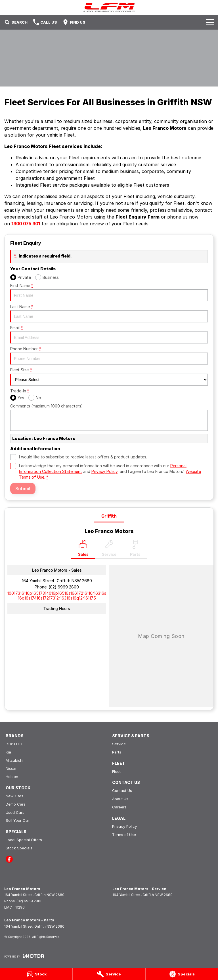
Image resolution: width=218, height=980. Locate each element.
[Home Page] (109, 8)
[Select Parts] (135, 549)
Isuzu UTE (14, 744)
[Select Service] (109, 549)
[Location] (83, 549)
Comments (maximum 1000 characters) (109, 417)
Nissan (12, 768)
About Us (120, 799)
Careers (119, 807)
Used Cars (15, 812)
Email (109, 334)
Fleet (116, 771)
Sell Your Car (17, 820)
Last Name (109, 313)
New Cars (14, 796)
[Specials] (182, 974)
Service (119, 744)
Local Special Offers (24, 840)
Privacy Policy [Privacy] (104, 471)
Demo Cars (16, 804)
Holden (12, 777)
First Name (109, 292)
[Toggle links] (24, 956)
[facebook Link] (9, 859)
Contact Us (122, 790)
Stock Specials (19, 848)
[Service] (109, 974)
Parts (117, 752)
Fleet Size (109, 376)
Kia (8, 752)
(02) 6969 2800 (64, 587)
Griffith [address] (109, 516)
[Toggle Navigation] (210, 22)
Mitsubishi (14, 760)
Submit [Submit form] (23, 489)
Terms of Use (124, 835)
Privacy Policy (124, 826)
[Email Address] (57, 596)
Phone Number (109, 355)
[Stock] (36, 974)
